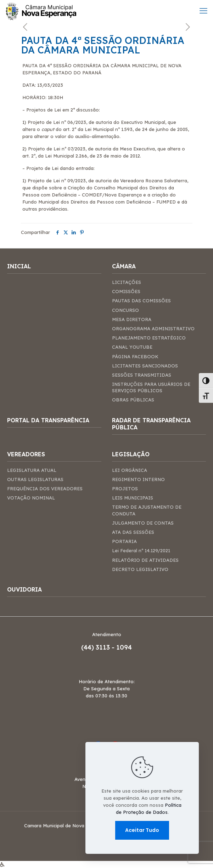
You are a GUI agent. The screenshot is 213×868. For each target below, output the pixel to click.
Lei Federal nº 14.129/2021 (141, 550)
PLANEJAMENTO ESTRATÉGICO (149, 338)
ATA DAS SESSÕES (133, 532)
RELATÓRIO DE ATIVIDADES (145, 560)
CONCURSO (125, 310)
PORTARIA (124, 541)
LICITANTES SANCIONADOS (145, 366)
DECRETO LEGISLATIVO (140, 569)
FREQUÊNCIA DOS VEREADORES (45, 489)
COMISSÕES (126, 291)
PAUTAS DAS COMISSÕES (141, 301)
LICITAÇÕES (127, 282)
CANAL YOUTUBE (132, 347)
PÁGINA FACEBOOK (135, 356)
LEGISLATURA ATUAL (32, 470)
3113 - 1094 (114, 647)
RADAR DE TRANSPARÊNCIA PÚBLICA (151, 424)
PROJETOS (125, 489)
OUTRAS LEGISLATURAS (35, 479)
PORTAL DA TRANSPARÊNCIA (48, 420)
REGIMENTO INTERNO (138, 479)
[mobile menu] (203, 11)
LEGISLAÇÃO (131, 454)
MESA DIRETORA (132, 319)
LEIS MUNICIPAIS (133, 498)
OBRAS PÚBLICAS (133, 400)
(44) (88, 647)
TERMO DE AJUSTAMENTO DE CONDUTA (147, 510)
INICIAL (19, 266)
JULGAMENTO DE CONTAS (143, 523)
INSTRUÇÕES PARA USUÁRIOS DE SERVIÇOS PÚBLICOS (151, 387)
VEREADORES (26, 454)
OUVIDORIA (24, 589)
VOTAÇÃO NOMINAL (31, 498)
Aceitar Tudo (142, 830)
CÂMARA (124, 266)
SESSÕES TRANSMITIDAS (142, 375)
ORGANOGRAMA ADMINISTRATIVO (153, 329)
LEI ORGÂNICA (130, 470)
